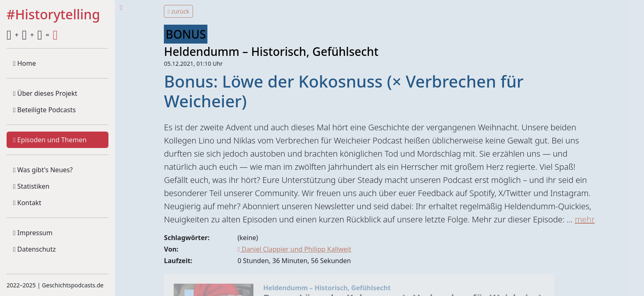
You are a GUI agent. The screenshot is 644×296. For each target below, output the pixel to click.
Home (25, 63)
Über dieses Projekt (45, 93)
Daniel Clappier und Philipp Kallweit (294, 249)
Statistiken (31, 186)
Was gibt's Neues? (43, 170)
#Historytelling (53, 15)
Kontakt (27, 203)
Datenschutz (34, 249)
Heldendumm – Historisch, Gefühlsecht (271, 51)
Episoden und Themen (50, 140)
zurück (178, 11)
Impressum (33, 233)
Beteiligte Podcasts (44, 110)
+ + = (32, 35)
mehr (585, 219)
